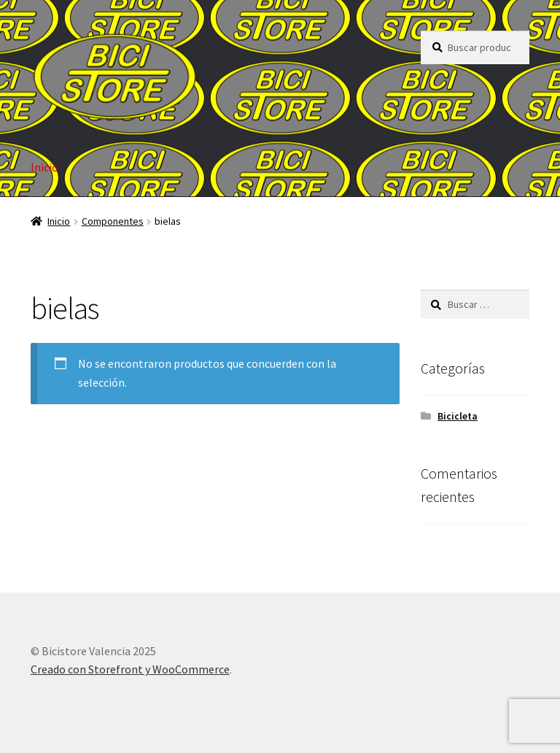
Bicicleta (458, 416)
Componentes (113, 221)
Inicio (44, 167)
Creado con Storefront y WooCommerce (130, 669)
